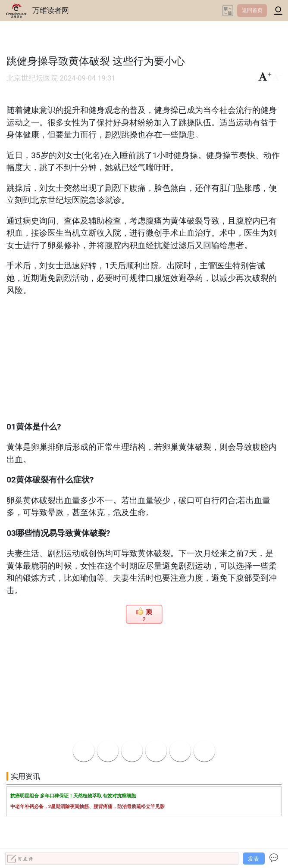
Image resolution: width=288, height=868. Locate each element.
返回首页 (252, 10)
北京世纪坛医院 (32, 78)
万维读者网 (51, 10)
